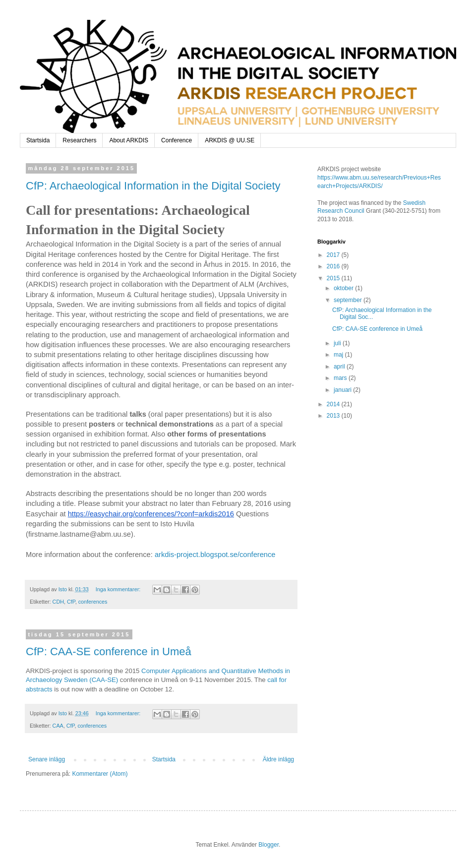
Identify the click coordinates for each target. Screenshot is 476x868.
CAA (58, 726)
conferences (93, 602)
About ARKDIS (129, 140)
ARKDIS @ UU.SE (230, 140)
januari (343, 390)
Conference (177, 140)
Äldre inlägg (278, 759)
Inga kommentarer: (119, 589)
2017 (334, 255)
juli (338, 343)
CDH (58, 602)
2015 (334, 278)
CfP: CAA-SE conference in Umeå (109, 651)
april (340, 367)
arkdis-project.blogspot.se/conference (215, 555)
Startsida (38, 140)
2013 (334, 416)
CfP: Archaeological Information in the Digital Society (153, 186)
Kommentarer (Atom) (100, 774)
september (349, 300)
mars (341, 378)
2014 (334, 404)
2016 (334, 266)
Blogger (268, 845)
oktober (344, 288)
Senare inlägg (47, 759)
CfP (71, 602)
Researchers (79, 140)
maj (339, 355)
